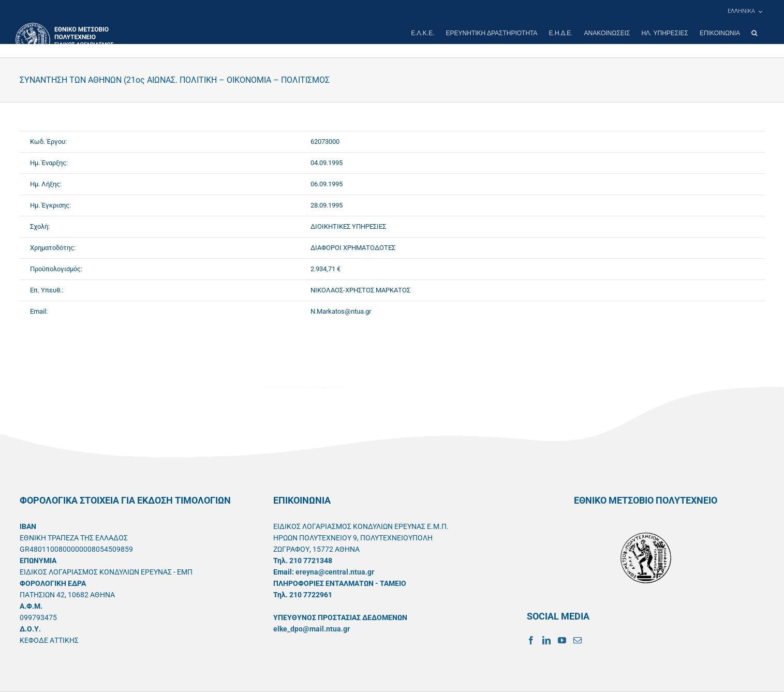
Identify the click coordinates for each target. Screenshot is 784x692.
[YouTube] (562, 640)
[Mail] (578, 640)
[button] (754, 33)
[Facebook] (531, 640)
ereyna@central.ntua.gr (335, 572)
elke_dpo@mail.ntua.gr (312, 629)
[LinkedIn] (546, 640)
